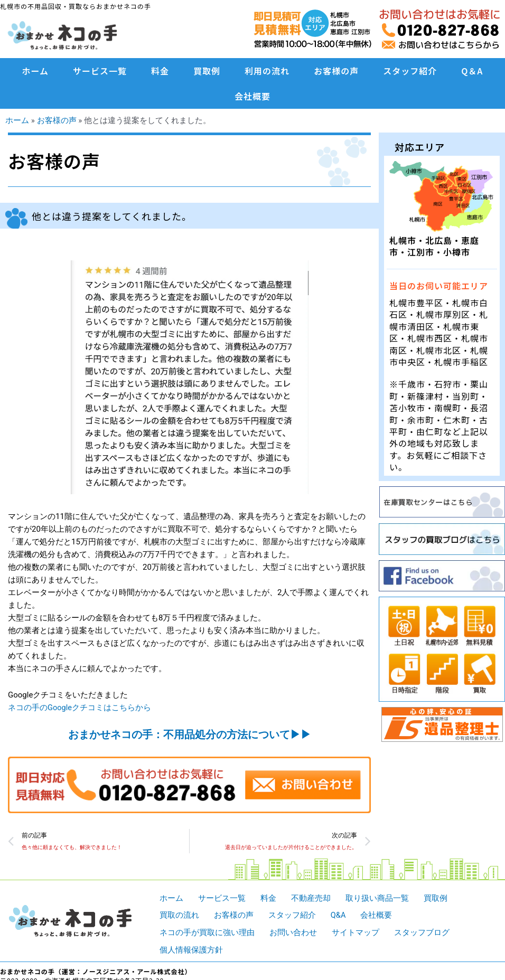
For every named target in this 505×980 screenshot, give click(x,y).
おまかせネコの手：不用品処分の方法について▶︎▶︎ (190, 734)
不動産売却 (311, 898)
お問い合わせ (293, 932)
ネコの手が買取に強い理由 (207, 932)
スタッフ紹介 (410, 71)
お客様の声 (336, 71)
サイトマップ (356, 932)
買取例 (207, 71)
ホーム (36, 71)
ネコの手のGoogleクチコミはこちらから (80, 708)
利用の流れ (267, 71)
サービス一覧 (100, 71)
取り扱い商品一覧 (377, 898)
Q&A (338, 916)
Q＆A (472, 71)
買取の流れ (179, 916)
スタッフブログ (422, 932)
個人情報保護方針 (191, 950)
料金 (160, 71)
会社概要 (253, 96)
